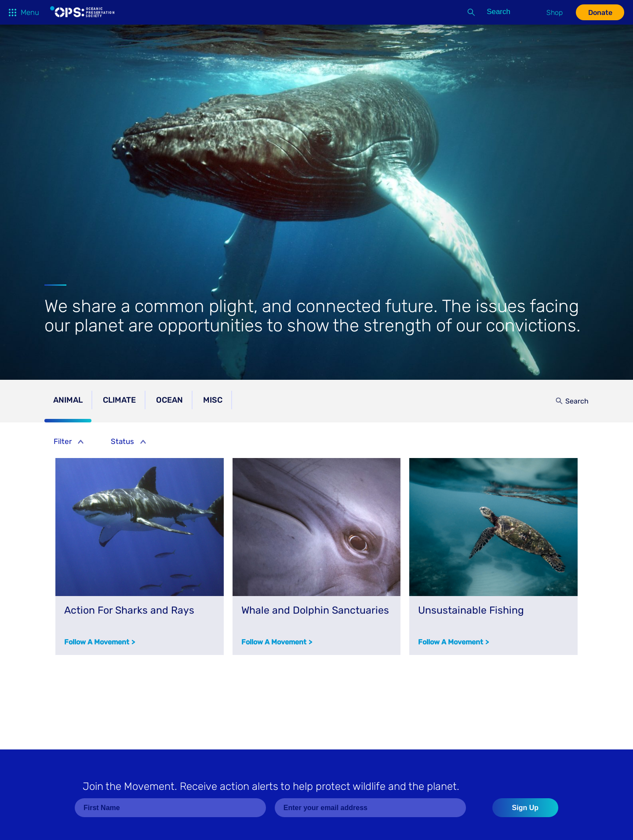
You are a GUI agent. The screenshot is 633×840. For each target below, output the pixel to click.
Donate (600, 13)
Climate (119, 400)
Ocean (169, 400)
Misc (213, 400)
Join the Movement (271, 786)
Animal (68, 400)
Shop (555, 13)
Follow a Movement (97, 642)
